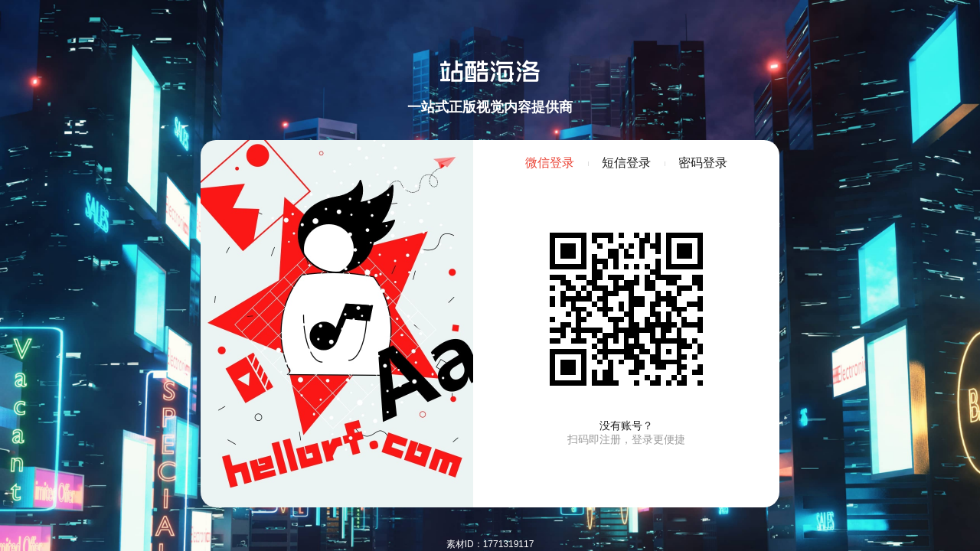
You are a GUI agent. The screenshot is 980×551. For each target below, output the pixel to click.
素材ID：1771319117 (490, 544)
